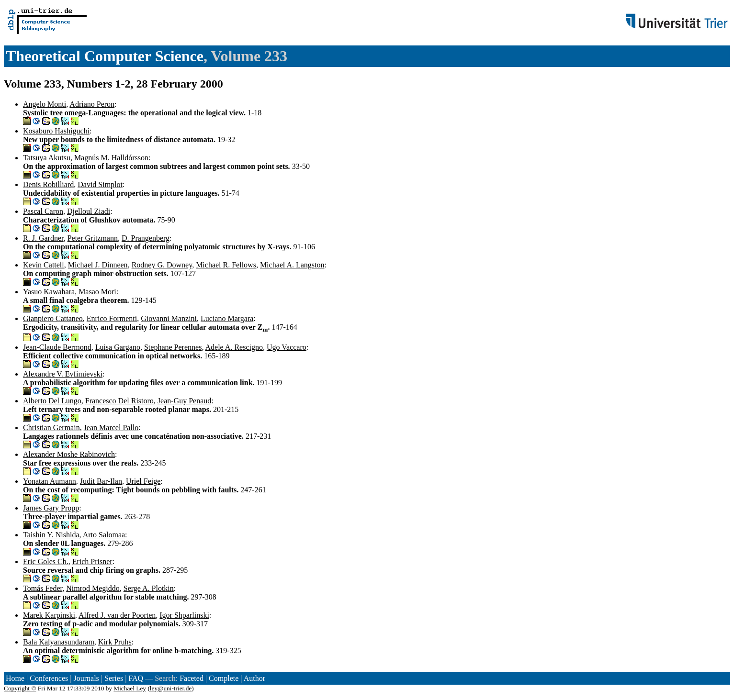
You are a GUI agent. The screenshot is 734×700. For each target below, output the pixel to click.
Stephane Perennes (173, 347)
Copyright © (20, 688)
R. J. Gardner (43, 238)
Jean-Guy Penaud (184, 401)
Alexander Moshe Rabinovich (69, 454)
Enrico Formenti (112, 318)
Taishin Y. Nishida (51, 535)
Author (254, 678)
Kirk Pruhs (115, 642)
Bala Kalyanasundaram (59, 642)
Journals (86, 678)
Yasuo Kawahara (49, 292)
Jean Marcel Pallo (111, 428)
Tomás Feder (43, 588)
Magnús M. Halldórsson (111, 158)
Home (15, 678)
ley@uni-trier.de (171, 688)
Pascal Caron (43, 211)
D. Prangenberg (146, 238)
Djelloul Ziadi (89, 211)
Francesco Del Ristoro (119, 401)
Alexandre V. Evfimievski (63, 374)
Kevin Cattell (44, 265)
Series (114, 678)
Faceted (192, 678)
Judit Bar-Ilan (101, 481)
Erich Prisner (92, 561)
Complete (224, 678)
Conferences (49, 678)
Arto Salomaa (104, 535)
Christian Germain (51, 428)
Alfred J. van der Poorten (117, 615)
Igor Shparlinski (184, 615)
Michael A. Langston (292, 265)
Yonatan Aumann (50, 481)
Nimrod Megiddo (93, 588)
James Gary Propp (51, 508)
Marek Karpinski (49, 615)
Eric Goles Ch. (46, 561)
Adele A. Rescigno (234, 347)
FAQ (136, 678)
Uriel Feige (143, 481)
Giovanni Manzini (169, 318)
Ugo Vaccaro (287, 347)
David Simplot (100, 184)
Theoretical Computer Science (105, 56)
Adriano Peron (92, 104)
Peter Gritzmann (93, 238)
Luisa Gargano (118, 347)
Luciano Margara (227, 318)
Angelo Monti (45, 104)
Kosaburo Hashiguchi (56, 131)
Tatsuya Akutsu (47, 158)
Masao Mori (97, 292)
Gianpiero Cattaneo (53, 318)
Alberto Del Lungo (52, 401)
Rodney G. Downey (162, 265)
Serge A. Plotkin (149, 588)
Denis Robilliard (48, 184)
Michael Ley (130, 688)
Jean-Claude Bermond (57, 347)
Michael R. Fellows (226, 265)
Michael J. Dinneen (98, 265)
